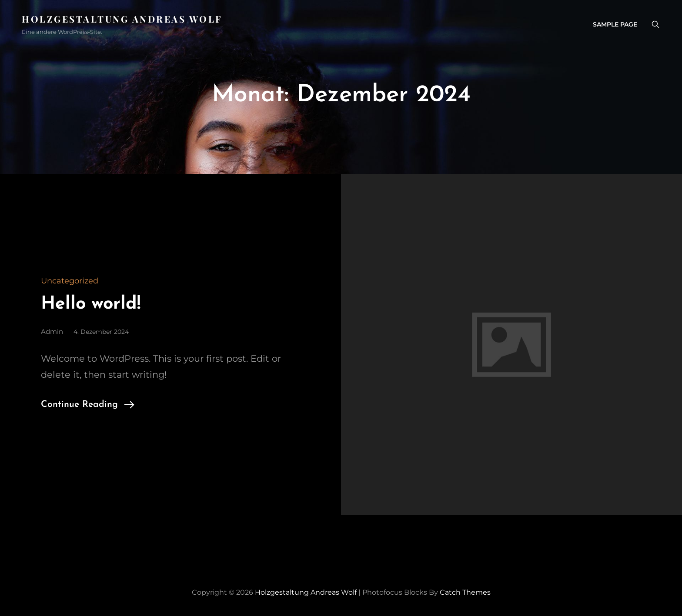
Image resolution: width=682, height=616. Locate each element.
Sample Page (615, 24)
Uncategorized (70, 281)
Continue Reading (79, 405)
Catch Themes (465, 592)
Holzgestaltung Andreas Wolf (122, 19)
